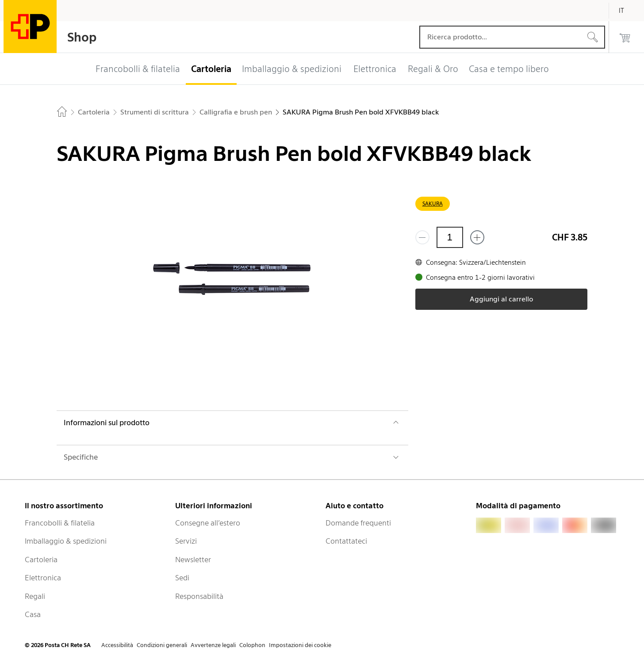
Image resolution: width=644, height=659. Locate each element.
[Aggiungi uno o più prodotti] (477, 237)
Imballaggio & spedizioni (66, 541)
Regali (35, 596)
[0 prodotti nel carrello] (625, 37)
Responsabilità (199, 596)
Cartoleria (41, 560)
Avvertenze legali (213, 645)
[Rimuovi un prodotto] (422, 237)
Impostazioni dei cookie (300, 645)
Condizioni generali (162, 645)
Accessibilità (117, 645)
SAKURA (433, 204)
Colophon (252, 645)
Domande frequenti (358, 523)
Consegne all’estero (208, 523)
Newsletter (193, 560)
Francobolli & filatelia (60, 523)
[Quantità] (450, 237)
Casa (33, 614)
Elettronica (43, 578)
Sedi (182, 578)
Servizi (186, 541)
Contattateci (346, 541)
